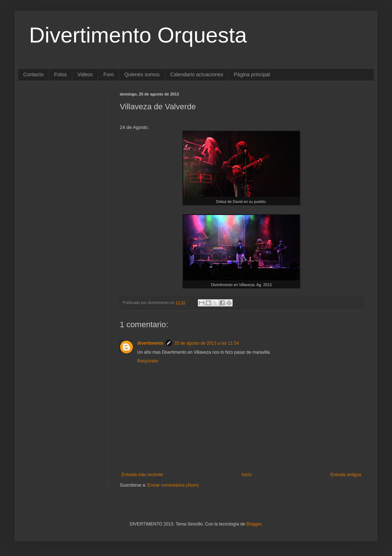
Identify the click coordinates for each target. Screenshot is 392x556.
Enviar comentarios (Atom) (173, 485)
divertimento (150, 343)
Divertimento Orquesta (138, 35)
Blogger (254, 524)
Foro (109, 74)
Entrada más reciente (142, 475)
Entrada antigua (346, 475)
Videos (85, 74)
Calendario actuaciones (197, 74)
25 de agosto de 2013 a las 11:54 (207, 343)
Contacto (33, 74)
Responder (148, 361)
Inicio (247, 475)
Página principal (252, 74)
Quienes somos (142, 74)
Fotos (60, 74)
